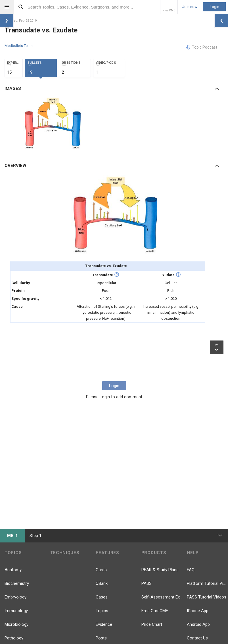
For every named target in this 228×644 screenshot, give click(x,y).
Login (215, 7)
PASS (147, 583)
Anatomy (13, 570)
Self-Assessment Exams (162, 597)
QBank (102, 583)
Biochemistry (17, 583)
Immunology (16, 611)
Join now (190, 7)
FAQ (191, 570)
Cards (101, 570)
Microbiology (16, 624)
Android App (198, 624)
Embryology (15, 597)
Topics (102, 611)
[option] (52, 123)
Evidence (104, 624)
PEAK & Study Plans (160, 570)
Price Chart (152, 624)
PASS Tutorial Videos (207, 597)
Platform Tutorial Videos (207, 583)
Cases (102, 597)
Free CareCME (155, 611)
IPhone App (198, 611)
